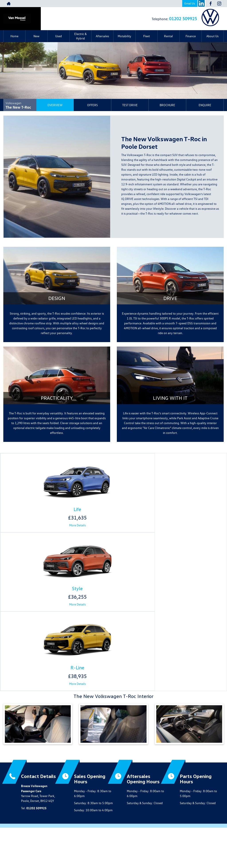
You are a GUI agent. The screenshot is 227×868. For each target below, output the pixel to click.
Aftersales (102, 36)
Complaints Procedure (174, 850)
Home (14, 36)
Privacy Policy (48, 850)
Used (59, 36)
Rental (168, 36)
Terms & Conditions (97, 850)
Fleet (147, 36)
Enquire (205, 105)
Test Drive (130, 105)
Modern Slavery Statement (129, 850)
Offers (92, 105)
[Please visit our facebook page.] (210, 4)
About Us (212, 36)
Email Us (190, 3)
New (36, 36)
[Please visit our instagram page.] (219, 4)
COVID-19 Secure (70, 850)
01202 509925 (183, 18)
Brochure (167, 105)
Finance (191, 36)
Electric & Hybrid (80, 36)
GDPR (153, 850)
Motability (124, 36)
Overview (55, 105)
